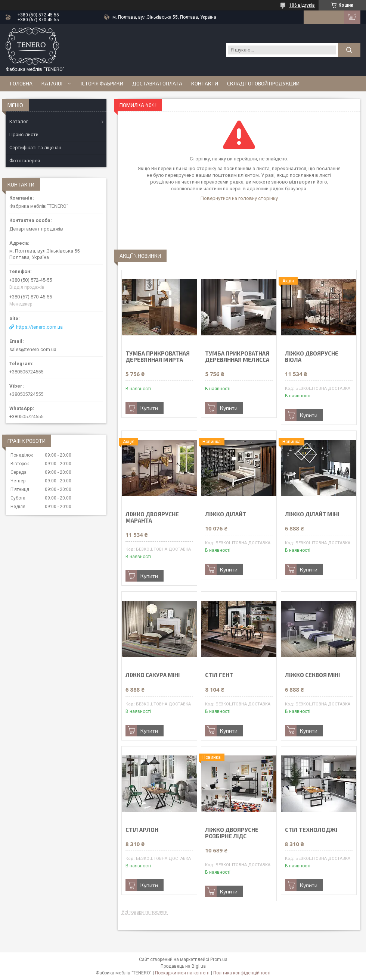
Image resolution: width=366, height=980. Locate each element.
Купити (149, 408)
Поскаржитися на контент (182, 973)
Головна (21, 84)
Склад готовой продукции (263, 84)
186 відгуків (302, 5)
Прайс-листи (24, 134)
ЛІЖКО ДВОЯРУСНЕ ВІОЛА (312, 357)
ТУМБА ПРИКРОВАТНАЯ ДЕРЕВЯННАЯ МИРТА (158, 357)
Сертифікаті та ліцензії (35, 148)
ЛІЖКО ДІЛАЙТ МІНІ (312, 514)
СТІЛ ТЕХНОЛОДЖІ (311, 830)
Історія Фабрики (102, 84)
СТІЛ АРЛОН (142, 830)
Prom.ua (219, 959)
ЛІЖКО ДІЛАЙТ (226, 514)
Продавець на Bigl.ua (183, 966)
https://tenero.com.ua (39, 327)
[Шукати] (349, 50)
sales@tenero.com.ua (33, 349)
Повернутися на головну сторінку (239, 198)
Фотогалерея (25, 161)
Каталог (53, 84)
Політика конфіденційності (242, 973)
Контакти (205, 84)
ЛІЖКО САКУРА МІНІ (153, 675)
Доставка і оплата (157, 84)
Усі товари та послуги (145, 912)
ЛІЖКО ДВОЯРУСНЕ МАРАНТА (152, 517)
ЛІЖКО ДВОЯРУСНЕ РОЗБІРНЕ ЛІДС (232, 833)
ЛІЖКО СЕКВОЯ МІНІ (312, 675)
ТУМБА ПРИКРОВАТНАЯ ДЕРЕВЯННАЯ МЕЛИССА (237, 357)
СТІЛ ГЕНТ (219, 675)
